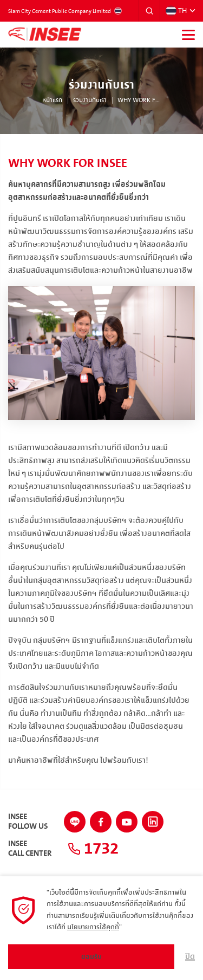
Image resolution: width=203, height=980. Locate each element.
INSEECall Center (30, 849)
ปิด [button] (190, 957)
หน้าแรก (52, 100)
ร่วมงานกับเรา (90, 100)
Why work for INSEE (139, 100)
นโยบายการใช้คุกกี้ (93, 927)
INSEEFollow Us (28, 822)
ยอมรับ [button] (91, 957)
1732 (93, 849)
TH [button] (176, 11)
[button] (149, 11)
